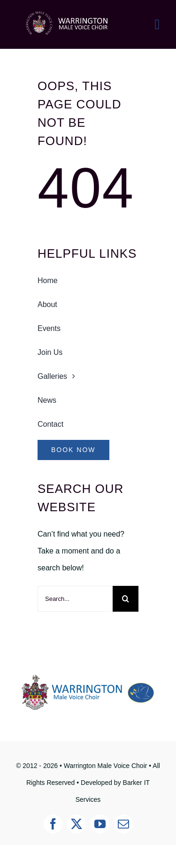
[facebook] (53, 824)
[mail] (123, 824)
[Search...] (75, 599)
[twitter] (77, 824)
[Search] (126, 599)
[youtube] (100, 824)
